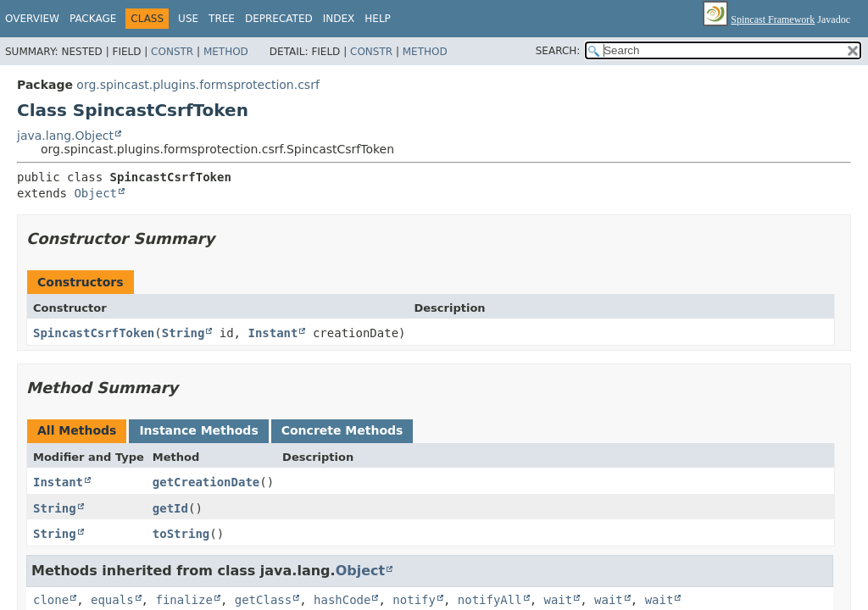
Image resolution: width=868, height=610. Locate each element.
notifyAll (490, 600)
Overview (32, 19)
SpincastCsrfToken (94, 333)
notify (414, 600)
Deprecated (279, 19)
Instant (273, 333)
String (184, 333)
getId (170, 508)
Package (93, 19)
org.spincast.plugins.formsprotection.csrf (198, 85)
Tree (222, 19)
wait (559, 600)
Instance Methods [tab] (198, 430)
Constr (172, 52)
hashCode (342, 600)
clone (51, 600)
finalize (184, 600)
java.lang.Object (65, 136)
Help (378, 19)
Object (95, 193)
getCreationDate (206, 482)
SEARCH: (558, 51)
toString (181, 534)
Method (226, 52)
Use (188, 19)
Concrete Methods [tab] (342, 430)
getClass (263, 600)
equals (112, 600)
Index (339, 19)
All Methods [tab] (77, 430)
